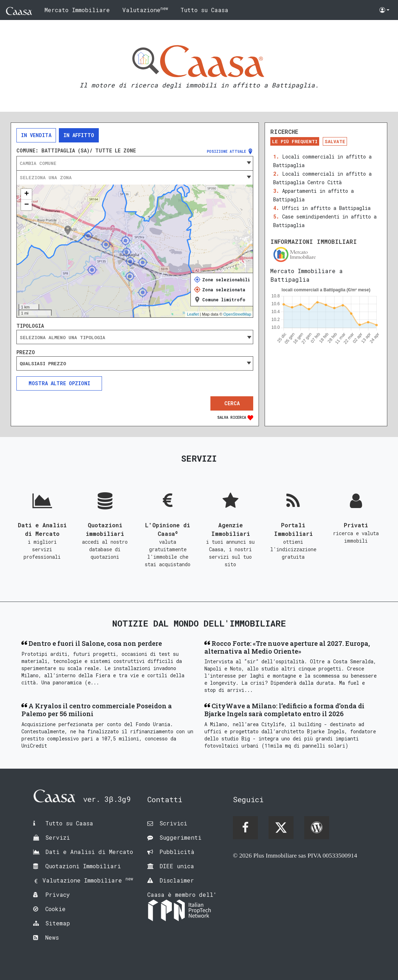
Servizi (58, 837)
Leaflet (193, 314)
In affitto (79, 135)
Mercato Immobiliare (77, 10)
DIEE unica (177, 866)
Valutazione (145, 9)
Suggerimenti (180, 837)
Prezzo (26, 352)
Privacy (58, 894)
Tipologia (30, 326)
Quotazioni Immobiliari (83, 866)
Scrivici (173, 823)
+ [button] (27, 194)
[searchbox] (135, 337)
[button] (384, 10)
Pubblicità (177, 852)
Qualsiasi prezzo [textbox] (43, 363)
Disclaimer (177, 880)
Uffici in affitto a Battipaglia (326, 208)
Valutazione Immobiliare (88, 880)
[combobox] (135, 163)
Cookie (55, 909)
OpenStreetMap (237, 314)
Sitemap (58, 923)
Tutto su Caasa (204, 10)
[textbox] (135, 163)
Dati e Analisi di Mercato (89, 852)
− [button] (27, 205)
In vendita (36, 135)
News (52, 937)
